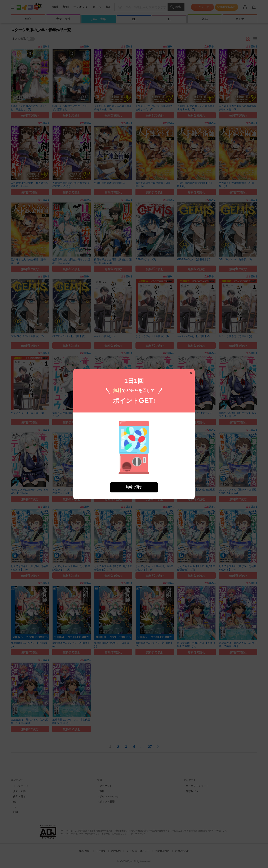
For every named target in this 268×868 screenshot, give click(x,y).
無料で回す (134, 487)
